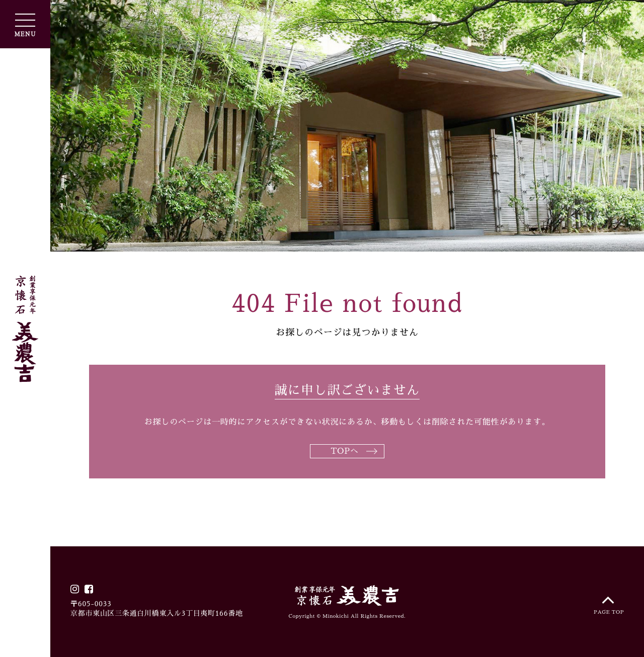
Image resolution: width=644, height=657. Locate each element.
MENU (25, 26)
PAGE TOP (609, 602)
